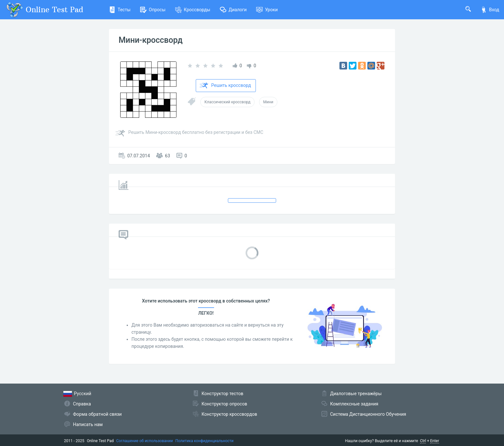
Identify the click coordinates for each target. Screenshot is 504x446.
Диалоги (233, 10)
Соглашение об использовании (145, 441)
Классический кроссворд (227, 102)
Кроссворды (193, 10)
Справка (82, 404)
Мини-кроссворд (151, 40)
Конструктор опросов (224, 404)
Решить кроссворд (225, 86)
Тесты (120, 10)
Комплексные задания (354, 404)
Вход (490, 10)
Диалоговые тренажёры (356, 394)
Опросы (153, 10)
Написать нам (88, 424)
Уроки (267, 10)
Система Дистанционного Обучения (368, 414)
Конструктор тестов (222, 394)
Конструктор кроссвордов (229, 414)
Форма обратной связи (97, 414)
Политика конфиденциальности (205, 441)
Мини (268, 102)
